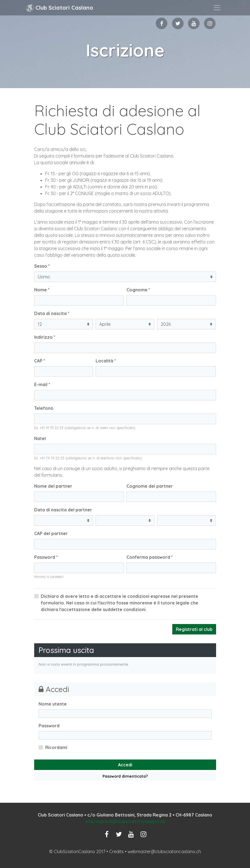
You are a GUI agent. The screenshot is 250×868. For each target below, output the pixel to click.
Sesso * (42, 266)
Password (49, 726)
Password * (46, 557)
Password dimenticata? (125, 776)
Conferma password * (150, 557)
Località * (106, 361)
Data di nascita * (52, 313)
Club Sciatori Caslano (60, 8)
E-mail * (42, 384)
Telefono (44, 408)
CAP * (40, 361)
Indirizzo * (45, 337)
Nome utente (53, 704)
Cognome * (138, 290)
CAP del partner (51, 533)
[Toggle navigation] (217, 8)
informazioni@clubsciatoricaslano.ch (125, 821)
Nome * (42, 290)
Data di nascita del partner (63, 510)
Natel (40, 438)
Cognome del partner (150, 486)
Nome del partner (53, 486)
